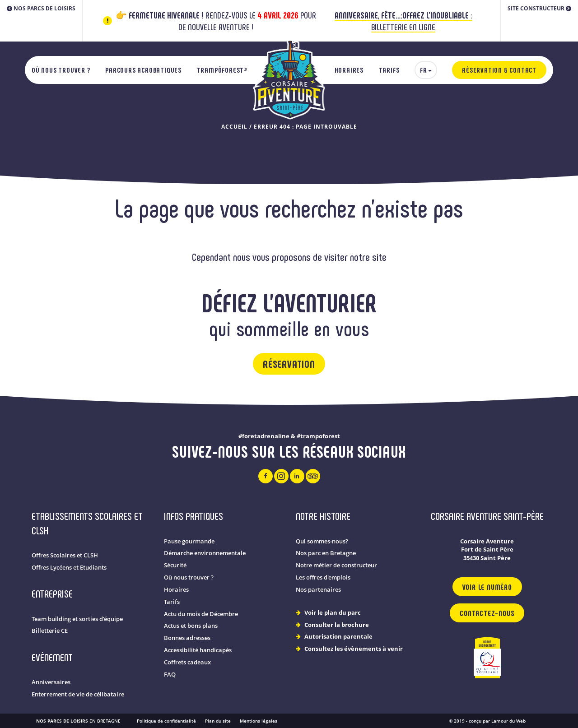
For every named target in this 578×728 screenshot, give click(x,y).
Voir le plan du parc (333, 613)
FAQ (170, 675)
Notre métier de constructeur (336, 565)
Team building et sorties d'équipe (77, 619)
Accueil (234, 127)
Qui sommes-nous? (322, 541)
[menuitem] (426, 70)
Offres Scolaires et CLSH (65, 555)
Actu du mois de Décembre (201, 614)
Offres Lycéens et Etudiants (69, 568)
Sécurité (175, 565)
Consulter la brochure (337, 625)
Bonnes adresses (187, 638)
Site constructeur (539, 8)
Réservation (289, 364)
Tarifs (389, 70)
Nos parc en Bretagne (326, 553)
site (379, 257)
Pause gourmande (189, 541)
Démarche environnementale (205, 553)
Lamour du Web (508, 721)
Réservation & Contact (499, 70)
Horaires (349, 70)
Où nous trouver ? (61, 70)
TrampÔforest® (222, 70)
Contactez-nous (487, 613)
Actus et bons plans (191, 626)
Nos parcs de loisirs (41, 8)
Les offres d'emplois (323, 577)
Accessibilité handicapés (198, 650)
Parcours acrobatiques (143, 70)
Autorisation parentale (338, 637)
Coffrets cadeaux (187, 662)
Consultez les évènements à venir (354, 649)
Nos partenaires (318, 590)
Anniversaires (51, 682)
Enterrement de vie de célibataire (78, 694)
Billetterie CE (50, 631)
